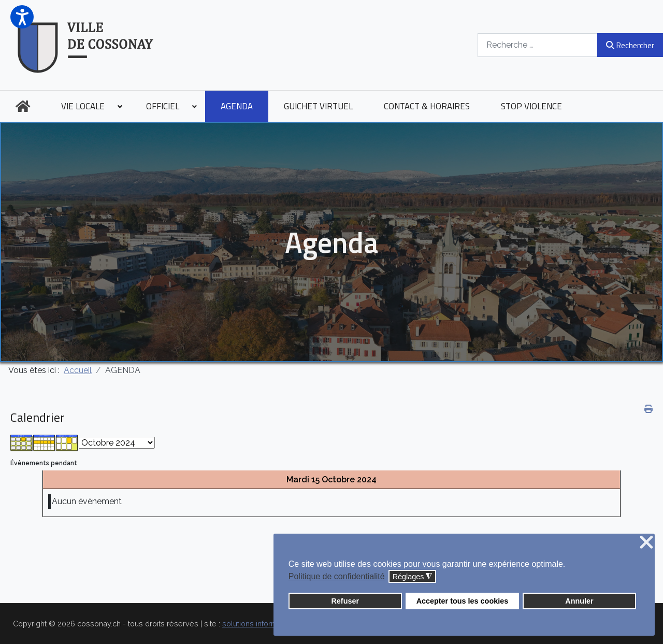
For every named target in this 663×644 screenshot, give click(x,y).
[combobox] (538, 45)
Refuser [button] (345, 601)
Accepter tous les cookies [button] (463, 601)
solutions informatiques (263, 624)
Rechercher (630, 45)
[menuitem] (23, 106)
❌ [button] (646, 543)
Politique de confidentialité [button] (337, 576)
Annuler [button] (579, 601)
